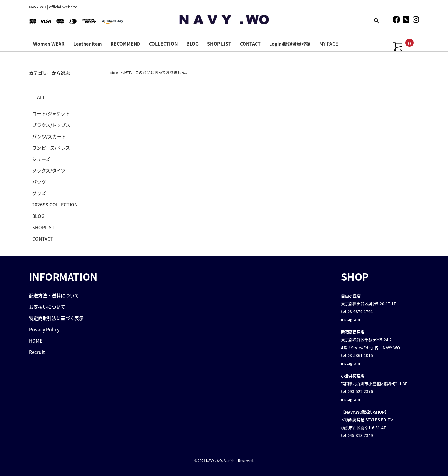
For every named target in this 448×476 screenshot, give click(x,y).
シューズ (41, 159)
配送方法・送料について (54, 295)
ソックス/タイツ (49, 170)
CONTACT (250, 44)
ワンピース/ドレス (51, 148)
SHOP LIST (219, 44)
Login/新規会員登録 (290, 44)
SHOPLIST (43, 227)
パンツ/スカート (49, 136)
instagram (350, 319)
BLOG (192, 44)
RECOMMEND (125, 44)
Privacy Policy (44, 329)
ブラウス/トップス (51, 125)
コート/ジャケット (51, 113)
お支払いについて (47, 307)
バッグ (39, 182)
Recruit (37, 352)
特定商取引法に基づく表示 (56, 318)
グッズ (39, 193)
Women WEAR (49, 44)
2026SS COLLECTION (55, 205)
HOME (36, 341)
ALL (41, 97)
